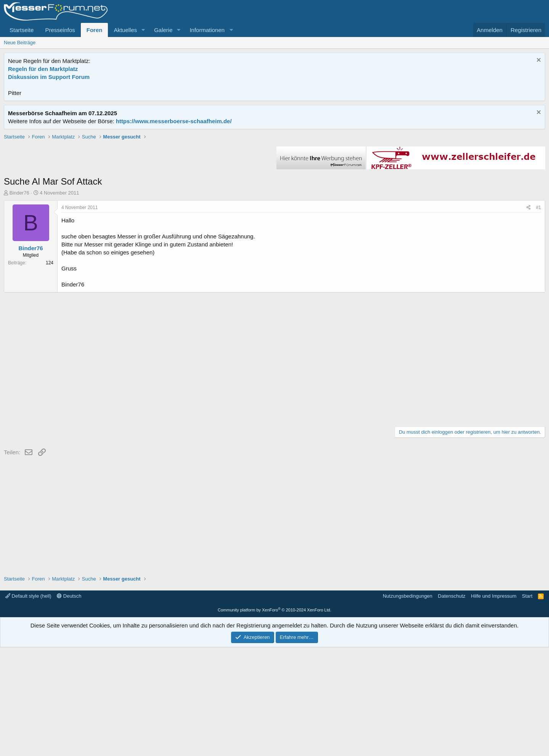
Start (527, 705)
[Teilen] (529, 316)
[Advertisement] (274, 187)
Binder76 (19, 302)
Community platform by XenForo (274, 719)
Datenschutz (452, 705)
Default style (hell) (28, 705)
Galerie (163, 30)
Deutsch (69, 705)
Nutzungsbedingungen (408, 705)
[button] (143, 30)
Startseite (22, 30)
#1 (539, 316)
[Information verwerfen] (538, 61)
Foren (95, 30)
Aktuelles (125, 30)
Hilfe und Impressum (494, 705)
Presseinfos (60, 30)
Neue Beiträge (20, 43)
